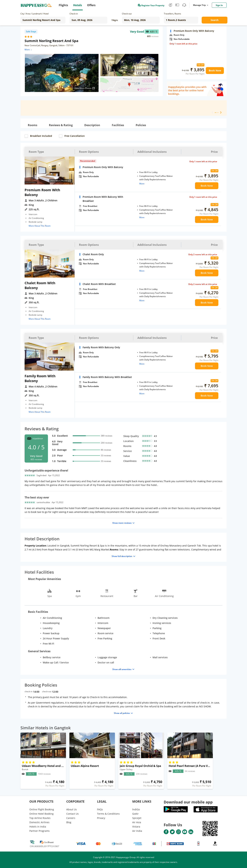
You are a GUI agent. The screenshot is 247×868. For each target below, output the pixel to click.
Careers (71, 818)
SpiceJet (137, 818)
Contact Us (72, 814)
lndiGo (136, 809)
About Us (72, 809)
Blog (69, 822)
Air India (137, 831)
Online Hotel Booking (41, 814)
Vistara (136, 827)
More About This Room (40, 226)
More (28, 50)
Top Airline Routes (40, 818)
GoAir (135, 814)
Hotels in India (38, 827)
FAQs (100, 809)
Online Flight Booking (42, 809)
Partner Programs (40, 831)
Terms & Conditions (108, 814)
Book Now (215, 70)
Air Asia (137, 822)
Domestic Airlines (39, 822)
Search (215, 20)
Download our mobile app (188, 802)
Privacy (101, 818)
